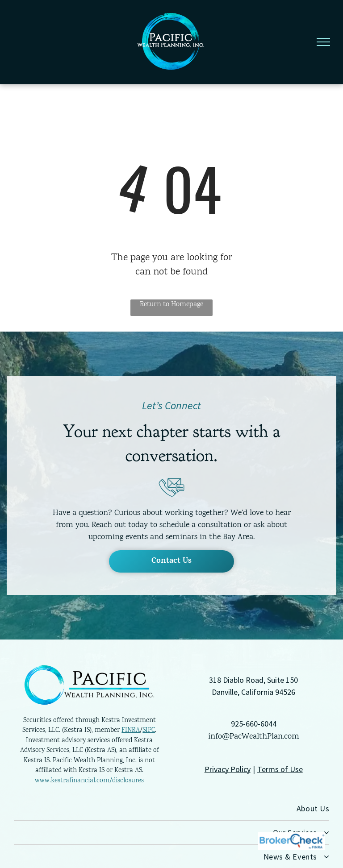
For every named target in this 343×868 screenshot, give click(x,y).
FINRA (131, 731)
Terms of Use (280, 769)
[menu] (323, 42)
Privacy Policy (228, 769)
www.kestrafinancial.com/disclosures (89, 781)
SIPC (149, 731)
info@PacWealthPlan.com (254, 737)
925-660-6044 (254, 724)
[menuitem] (172, 809)
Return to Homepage (171, 305)
